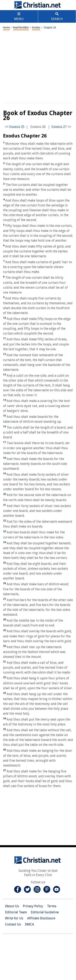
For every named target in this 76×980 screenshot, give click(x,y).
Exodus (36, 28)
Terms (52, 906)
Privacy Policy (33, 906)
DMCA (29, 924)
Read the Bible (21, 28)
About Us (12, 906)
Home (6, 28)
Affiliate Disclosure (41, 918)
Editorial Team (16, 912)
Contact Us (13, 924)
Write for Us (14, 918)
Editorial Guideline (45, 912)
